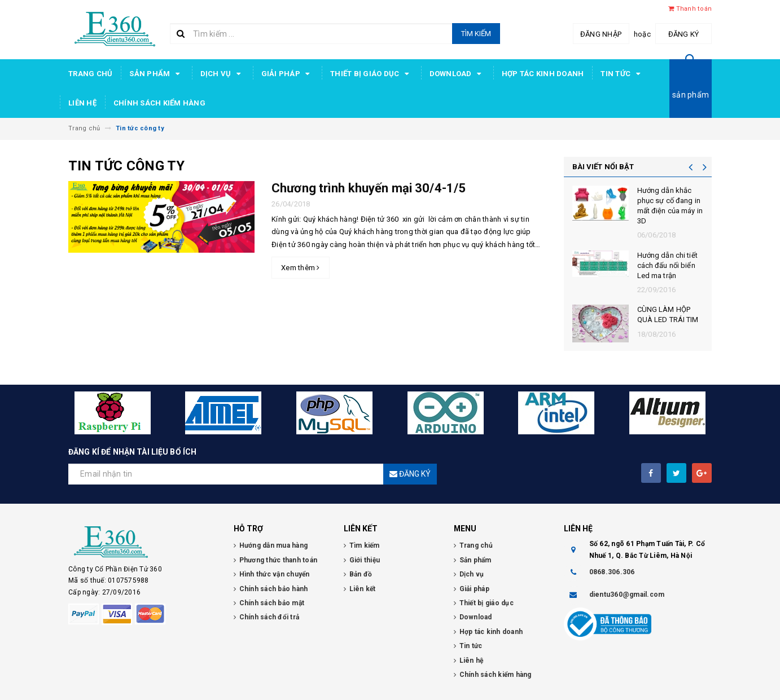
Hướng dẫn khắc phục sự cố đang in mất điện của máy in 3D (670, 206)
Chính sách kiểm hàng (159, 103)
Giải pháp (288, 74)
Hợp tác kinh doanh (543, 74)
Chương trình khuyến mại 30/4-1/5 (369, 188)
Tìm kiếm (476, 34)
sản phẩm (691, 95)
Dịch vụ (222, 74)
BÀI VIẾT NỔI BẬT (603, 167)
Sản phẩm (156, 74)
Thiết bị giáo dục (371, 74)
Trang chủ (90, 74)
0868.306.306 (612, 572)
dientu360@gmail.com (627, 595)
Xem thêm (301, 268)
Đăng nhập (601, 34)
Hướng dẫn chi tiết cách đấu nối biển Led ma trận (667, 265)
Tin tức (622, 74)
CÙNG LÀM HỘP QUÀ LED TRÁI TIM (668, 314)
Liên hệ (82, 103)
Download (457, 74)
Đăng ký (684, 34)
